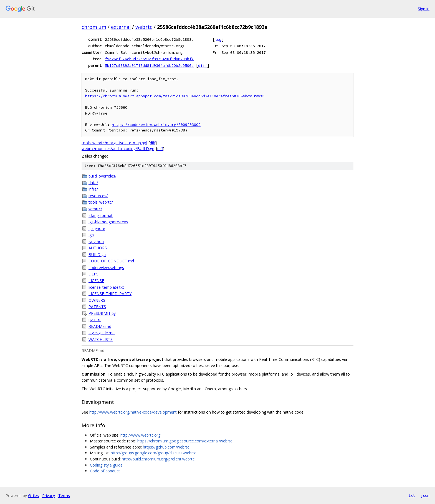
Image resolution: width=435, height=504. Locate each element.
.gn (91, 235)
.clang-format (101, 215)
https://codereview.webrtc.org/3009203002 (156, 125)
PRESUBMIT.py (102, 313)
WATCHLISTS (101, 339)
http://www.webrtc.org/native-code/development (133, 412)
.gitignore (97, 228)
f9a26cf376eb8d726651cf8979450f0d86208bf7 (149, 59)
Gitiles (33, 496)
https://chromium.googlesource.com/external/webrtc (185, 441)
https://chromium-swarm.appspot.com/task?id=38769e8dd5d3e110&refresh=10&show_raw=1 (175, 96)
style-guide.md (102, 333)
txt (412, 495)
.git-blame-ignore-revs (108, 222)
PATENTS (97, 307)
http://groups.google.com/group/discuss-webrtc (153, 453)
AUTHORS (98, 248)
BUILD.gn (97, 254)
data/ (93, 183)
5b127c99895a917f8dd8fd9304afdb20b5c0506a (149, 65)
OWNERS (97, 300)
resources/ (98, 196)
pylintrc (95, 320)
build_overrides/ (103, 176)
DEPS (93, 274)
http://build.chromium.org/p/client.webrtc (158, 459)
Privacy (49, 496)
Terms (64, 496)
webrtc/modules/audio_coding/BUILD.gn (118, 149)
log (218, 39)
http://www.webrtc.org (140, 435)
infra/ (93, 189)
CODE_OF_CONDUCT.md (111, 261)
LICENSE (96, 281)
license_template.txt (106, 287)
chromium (94, 27)
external (121, 27)
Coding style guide (106, 465)
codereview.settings (106, 268)
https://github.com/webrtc (166, 447)
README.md (100, 326)
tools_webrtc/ (101, 202)
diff (203, 65)
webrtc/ (95, 209)
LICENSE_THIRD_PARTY (110, 294)
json (425, 495)
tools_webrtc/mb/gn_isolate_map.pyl (114, 143)
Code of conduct (105, 471)
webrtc (144, 27)
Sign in (424, 9)
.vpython (96, 241)
